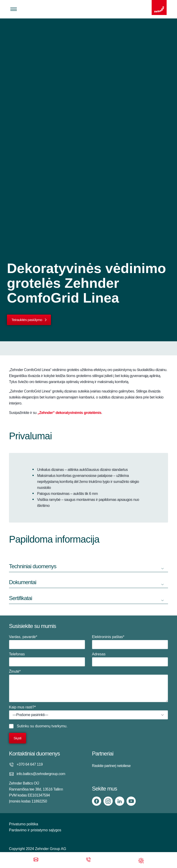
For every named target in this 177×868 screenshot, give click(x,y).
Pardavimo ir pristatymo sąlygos (35, 830)
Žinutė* (88, 686)
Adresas (130, 659)
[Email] (36, 860)
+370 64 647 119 (30, 764)
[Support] (141, 860)
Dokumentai (23, 582)
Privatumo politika (24, 824)
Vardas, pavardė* (47, 642)
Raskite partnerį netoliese (111, 766)
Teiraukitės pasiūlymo (27, 320)
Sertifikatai (21, 598)
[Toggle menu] (14, 9)
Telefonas (47, 659)
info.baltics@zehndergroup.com (41, 774)
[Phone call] (88, 860)
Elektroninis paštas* (130, 642)
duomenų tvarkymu (51, 726)
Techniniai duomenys (33, 566)
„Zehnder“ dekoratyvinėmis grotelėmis (69, 413)
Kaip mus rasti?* (88, 712)
